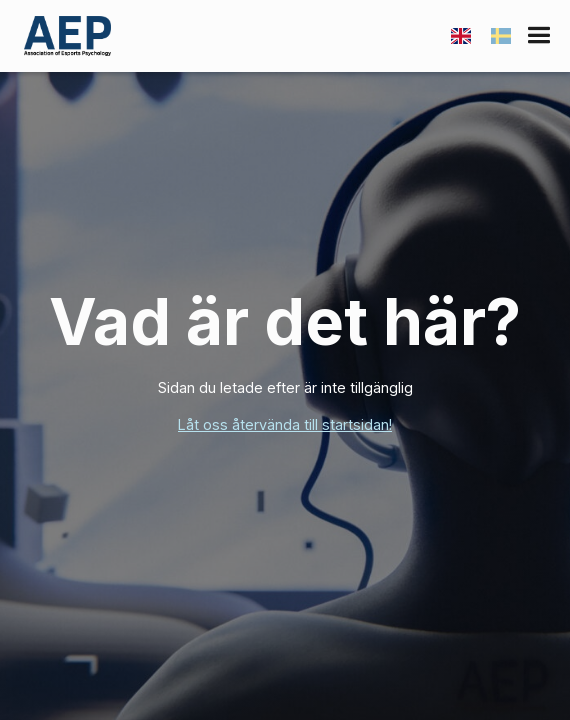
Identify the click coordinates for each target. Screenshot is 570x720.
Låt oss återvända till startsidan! (285, 424)
